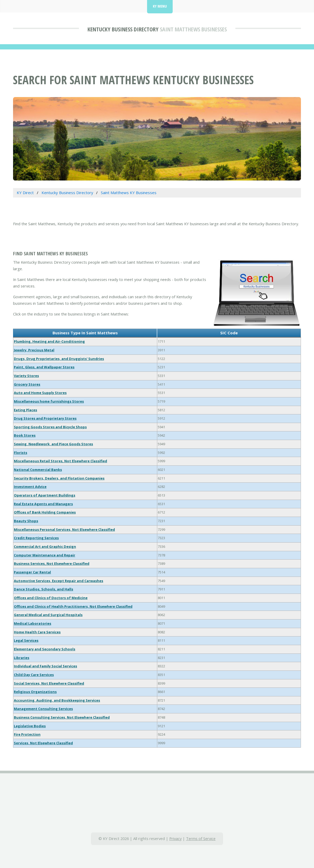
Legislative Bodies (30, 726)
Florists (21, 453)
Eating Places (25, 410)
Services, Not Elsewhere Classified (43, 743)
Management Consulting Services (43, 709)
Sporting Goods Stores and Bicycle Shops (50, 427)
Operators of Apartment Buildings (45, 495)
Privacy (175, 838)
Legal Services (26, 640)
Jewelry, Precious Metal (34, 350)
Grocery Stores (27, 384)
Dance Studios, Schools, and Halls (43, 589)
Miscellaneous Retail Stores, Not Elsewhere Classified (60, 461)
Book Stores (25, 435)
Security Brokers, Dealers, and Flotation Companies (59, 478)
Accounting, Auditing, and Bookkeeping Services (57, 700)
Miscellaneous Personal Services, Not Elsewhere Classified (64, 529)
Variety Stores (26, 376)
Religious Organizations (35, 692)
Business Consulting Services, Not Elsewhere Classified (62, 717)
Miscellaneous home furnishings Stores (49, 401)
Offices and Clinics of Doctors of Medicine (51, 598)
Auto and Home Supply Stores (40, 393)
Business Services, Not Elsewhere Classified (52, 563)
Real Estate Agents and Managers (43, 504)
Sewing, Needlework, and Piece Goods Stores (53, 444)
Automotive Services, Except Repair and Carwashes (59, 581)
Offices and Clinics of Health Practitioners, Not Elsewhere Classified (73, 606)
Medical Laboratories (33, 623)
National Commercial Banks (38, 470)
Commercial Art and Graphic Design (45, 546)
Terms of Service (201, 838)
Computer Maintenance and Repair (45, 555)
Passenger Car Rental (32, 572)
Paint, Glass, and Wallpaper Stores (44, 367)
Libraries (22, 658)
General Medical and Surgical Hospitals (48, 615)
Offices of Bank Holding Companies (45, 512)
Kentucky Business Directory (123, 29)
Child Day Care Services (34, 675)
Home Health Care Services (37, 632)
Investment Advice (30, 487)
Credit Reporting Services (36, 538)
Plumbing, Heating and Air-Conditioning (49, 341)
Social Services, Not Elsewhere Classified (49, 683)
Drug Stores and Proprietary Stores (45, 418)
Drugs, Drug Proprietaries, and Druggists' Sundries (59, 359)
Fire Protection (27, 734)
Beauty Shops (26, 521)
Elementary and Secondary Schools (45, 649)
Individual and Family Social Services (45, 666)
